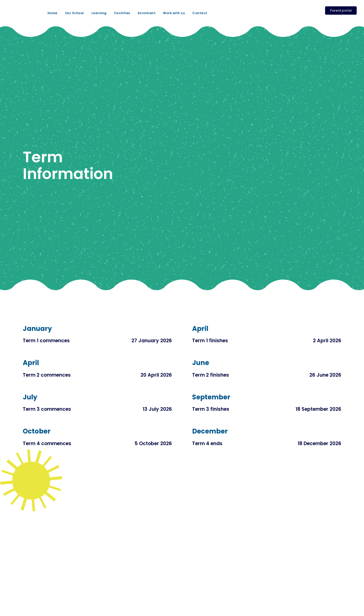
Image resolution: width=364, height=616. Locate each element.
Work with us (174, 13)
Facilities (122, 13)
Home (52, 13)
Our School (74, 13)
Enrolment (147, 13)
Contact (200, 13)
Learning (99, 13)
